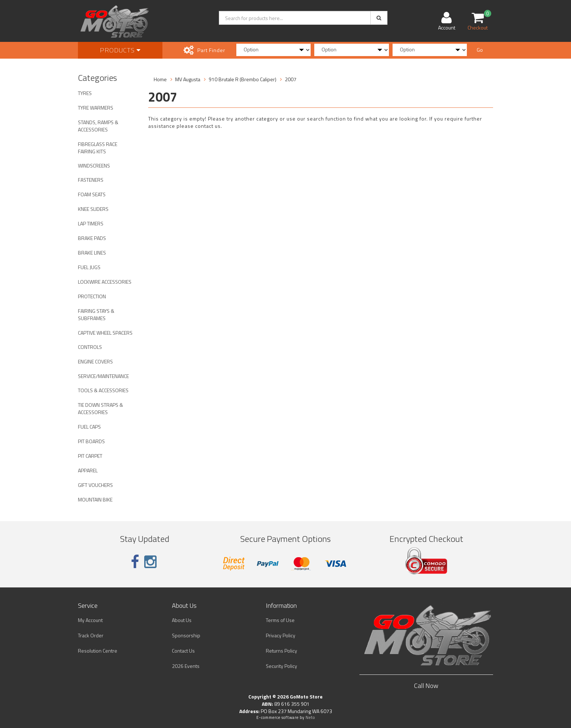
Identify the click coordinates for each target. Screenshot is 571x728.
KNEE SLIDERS (93, 209)
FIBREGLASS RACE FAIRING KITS (98, 148)
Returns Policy (281, 651)
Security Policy (281, 666)
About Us (182, 620)
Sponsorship (186, 635)
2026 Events (186, 666)
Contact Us (183, 651)
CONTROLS (90, 347)
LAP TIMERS (91, 223)
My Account (90, 620)
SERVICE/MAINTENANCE (103, 376)
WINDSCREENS (94, 166)
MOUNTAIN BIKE (95, 499)
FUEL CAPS (89, 427)
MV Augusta (188, 79)
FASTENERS (91, 180)
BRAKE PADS (92, 238)
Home (160, 79)
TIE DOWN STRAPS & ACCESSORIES (101, 408)
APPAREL (88, 470)
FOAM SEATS (92, 194)
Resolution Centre (98, 651)
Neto (310, 717)
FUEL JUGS (89, 267)
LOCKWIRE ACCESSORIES (105, 282)
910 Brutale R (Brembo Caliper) (243, 79)
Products (120, 50)
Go (480, 50)
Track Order (91, 635)
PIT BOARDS (91, 441)
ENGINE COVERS (95, 361)
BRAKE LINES (92, 253)
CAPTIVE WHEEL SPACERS (105, 333)
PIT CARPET (90, 456)
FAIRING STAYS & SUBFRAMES (96, 314)
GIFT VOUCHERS (95, 485)
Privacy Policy (281, 635)
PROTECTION (92, 296)
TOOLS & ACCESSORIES (103, 390)
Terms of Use (280, 620)
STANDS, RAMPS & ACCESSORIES (98, 126)
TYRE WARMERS (96, 108)
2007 (291, 79)
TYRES (85, 93)
